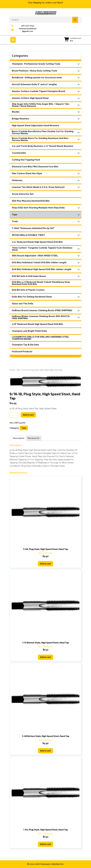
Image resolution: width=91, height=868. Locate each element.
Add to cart (28, 415)
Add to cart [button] (45, 564)
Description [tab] (19, 438)
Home (12, 370)
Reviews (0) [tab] (33, 438)
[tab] (13, 40)
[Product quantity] (14, 415)
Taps (18, 370)
